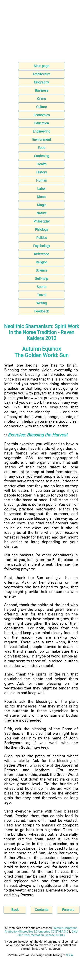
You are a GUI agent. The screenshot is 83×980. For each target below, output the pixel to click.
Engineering (41, 131)
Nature (42, 213)
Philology (41, 229)
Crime (41, 99)
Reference (41, 254)
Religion (42, 262)
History (42, 172)
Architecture (41, 74)
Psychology (42, 246)
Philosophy (42, 221)
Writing (41, 303)
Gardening (41, 156)
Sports (41, 287)
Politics (42, 238)
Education (42, 123)
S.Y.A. (70, 955)
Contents (42, 910)
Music (41, 197)
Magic (42, 205)
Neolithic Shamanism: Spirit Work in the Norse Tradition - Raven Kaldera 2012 (42, 332)
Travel (42, 295)
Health (42, 164)
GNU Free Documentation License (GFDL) (48, 933)
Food (41, 148)
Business (41, 90)
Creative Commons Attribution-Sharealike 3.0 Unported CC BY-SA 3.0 (41, 930)
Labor (41, 189)
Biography (41, 82)
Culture (41, 107)
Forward (68, 910)
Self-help (41, 279)
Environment (42, 140)
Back (15, 910)
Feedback (41, 311)
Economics (42, 115)
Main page (41, 66)
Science (42, 270)
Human (42, 180)
